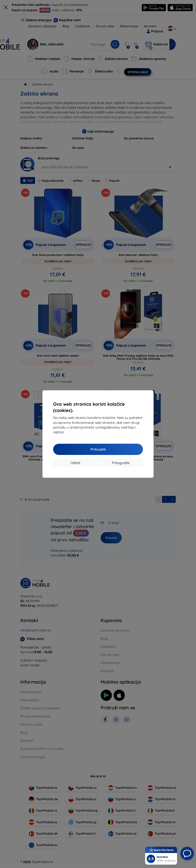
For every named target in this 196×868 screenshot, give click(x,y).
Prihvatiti (98, 449)
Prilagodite (121, 463)
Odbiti (75, 463)
